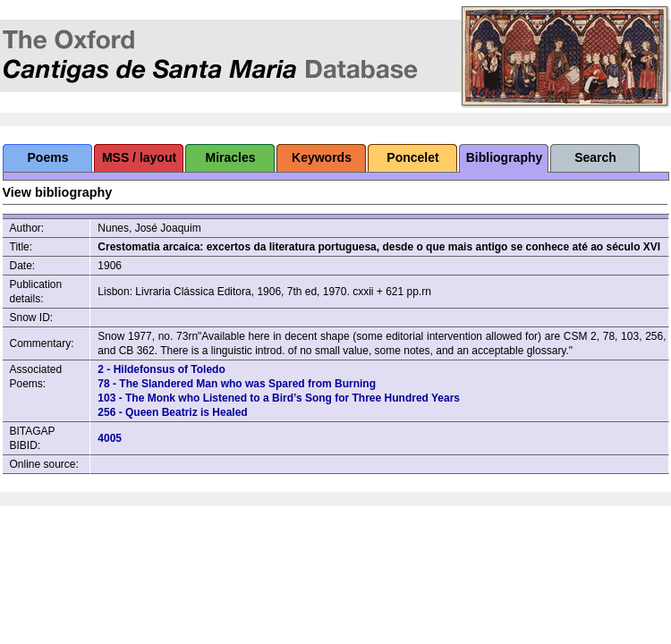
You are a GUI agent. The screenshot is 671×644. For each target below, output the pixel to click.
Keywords (322, 157)
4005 (110, 438)
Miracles (230, 157)
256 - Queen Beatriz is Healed (172, 412)
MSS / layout (139, 157)
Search (595, 157)
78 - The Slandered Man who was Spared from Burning (237, 384)
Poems (48, 157)
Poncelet (412, 157)
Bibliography (505, 157)
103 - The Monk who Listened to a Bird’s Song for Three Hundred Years (279, 398)
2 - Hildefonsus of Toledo (161, 369)
